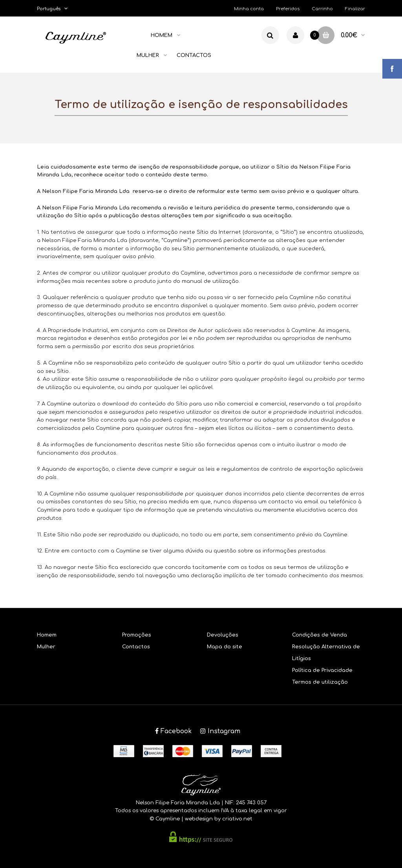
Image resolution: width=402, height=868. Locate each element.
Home (128, 127)
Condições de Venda (320, 635)
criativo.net (237, 819)
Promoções (137, 635)
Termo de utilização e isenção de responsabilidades (211, 127)
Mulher (46, 647)
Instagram (220, 731)
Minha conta (249, 9)
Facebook (173, 731)
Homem (47, 635)
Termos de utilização (320, 682)
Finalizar (355, 9)
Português (49, 9)
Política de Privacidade (322, 670)
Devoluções (223, 635)
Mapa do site (225, 647)
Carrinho (322, 9)
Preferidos (288, 9)
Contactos (136, 647)
